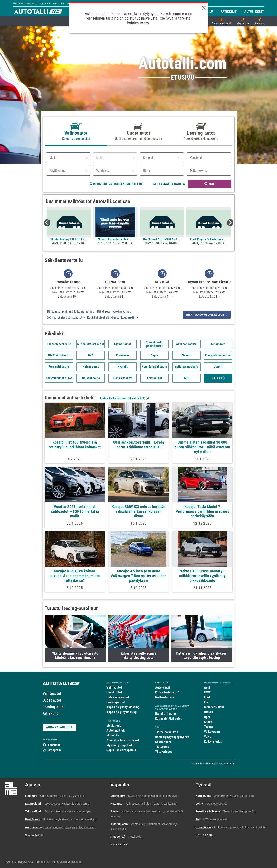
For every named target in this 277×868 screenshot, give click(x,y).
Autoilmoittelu (116, 730)
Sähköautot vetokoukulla (114, 312)
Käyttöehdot (163, 742)
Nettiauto (18, 3)
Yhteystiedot (164, 752)
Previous (47, 223)
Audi (207, 688)
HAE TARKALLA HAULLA (169, 184)
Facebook (54, 745)
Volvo (208, 737)
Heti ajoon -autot (118, 697)
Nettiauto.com (165, 697)
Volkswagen (212, 732)
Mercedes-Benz (214, 707)
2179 (141, 398)
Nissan (208, 712)
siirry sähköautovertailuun (207, 315)
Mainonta (113, 735)
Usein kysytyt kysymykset (172, 737)
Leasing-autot (54, 707)
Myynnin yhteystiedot (120, 745)
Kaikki (218, 378)
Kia (206, 702)
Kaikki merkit (213, 741)
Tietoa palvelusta (167, 732)
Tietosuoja (162, 747)
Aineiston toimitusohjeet (123, 740)
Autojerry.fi (163, 688)
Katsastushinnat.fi (167, 692)
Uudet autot (52, 700)
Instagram (54, 750)
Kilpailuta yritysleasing (121, 712)
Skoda (208, 722)
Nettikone (59, 3)
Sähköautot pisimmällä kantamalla (71, 312)
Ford (207, 697)
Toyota (208, 727)
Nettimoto (32, 3)
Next (230, 223)
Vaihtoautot (52, 693)
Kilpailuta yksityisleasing (123, 707)
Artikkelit (50, 714)
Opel (207, 717)
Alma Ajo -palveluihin (224, 764)
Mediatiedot (114, 726)
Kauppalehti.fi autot (168, 719)
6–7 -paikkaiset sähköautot (66, 318)
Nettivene (45, 3)
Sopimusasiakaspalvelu (122, 750)
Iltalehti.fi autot (166, 714)
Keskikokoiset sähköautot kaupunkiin (112, 318)
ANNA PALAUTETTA (59, 727)
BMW (207, 692)
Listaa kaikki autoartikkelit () (124, 398)
